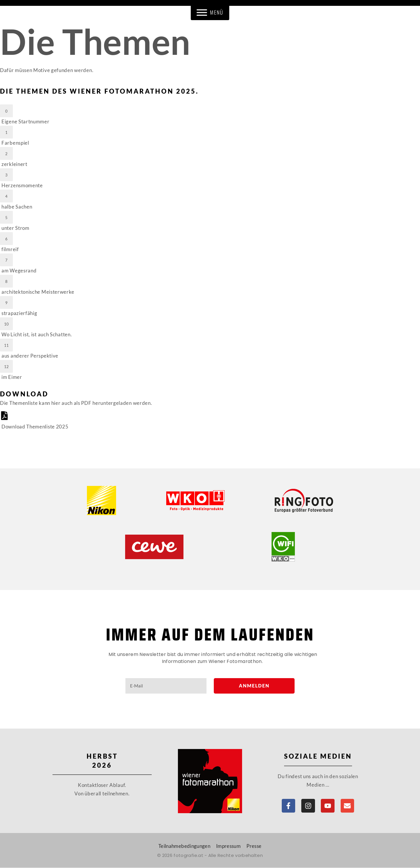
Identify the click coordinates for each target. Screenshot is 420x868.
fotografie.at (188, 856)
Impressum (228, 846)
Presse (254, 846)
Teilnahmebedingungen (184, 846)
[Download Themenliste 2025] (210, 421)
